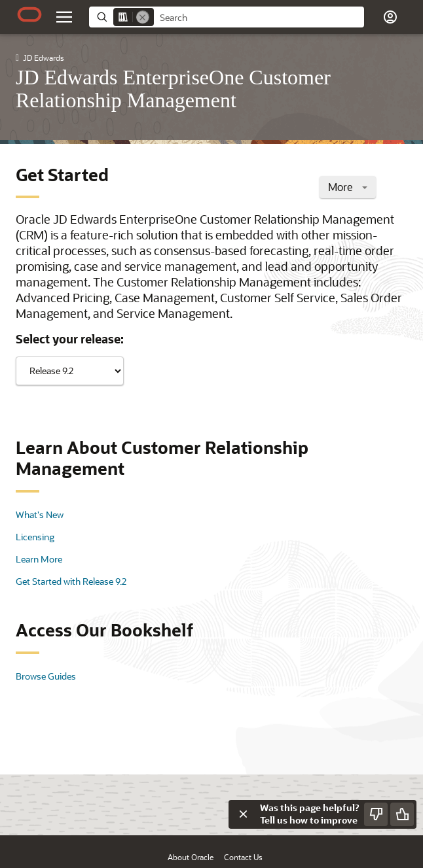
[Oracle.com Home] (29, 14)
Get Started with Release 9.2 (71, 581)
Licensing (35, 537)
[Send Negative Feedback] (376, 814)
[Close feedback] (243, 814)
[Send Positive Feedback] (402, 814)
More (348, 187)
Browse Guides (46, 676)
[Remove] (143, 17)
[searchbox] (259, 18)
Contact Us (243, 857)
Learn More (39, 559)
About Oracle (191, 857)
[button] (390, 17)
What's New (40, 514)
